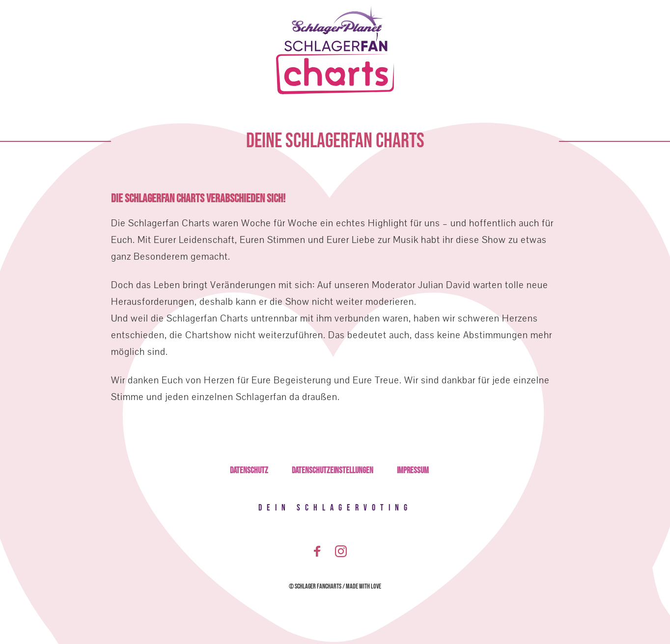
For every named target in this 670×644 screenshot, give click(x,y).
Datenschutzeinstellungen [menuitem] (333, 470)
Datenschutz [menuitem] (249, 470)
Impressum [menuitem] (413, 470)
